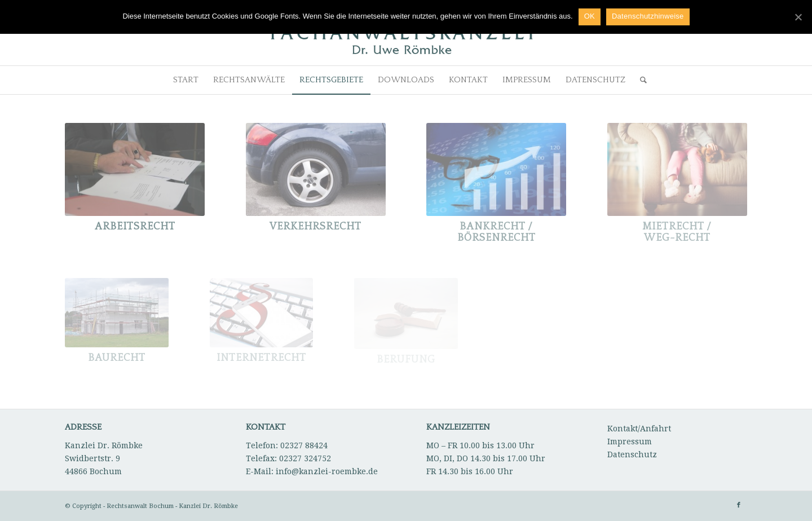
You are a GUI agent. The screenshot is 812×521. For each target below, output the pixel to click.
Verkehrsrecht (315, 227)
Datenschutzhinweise (648, 16)
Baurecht (117, 358)
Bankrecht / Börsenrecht (497, 232)
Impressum (630, 441)
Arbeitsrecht (135, 227)
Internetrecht (261, 358)
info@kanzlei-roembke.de (327, 471)
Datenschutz (632, 454)
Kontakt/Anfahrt (639, 429)
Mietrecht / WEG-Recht (677, 232)
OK (590, 16)
